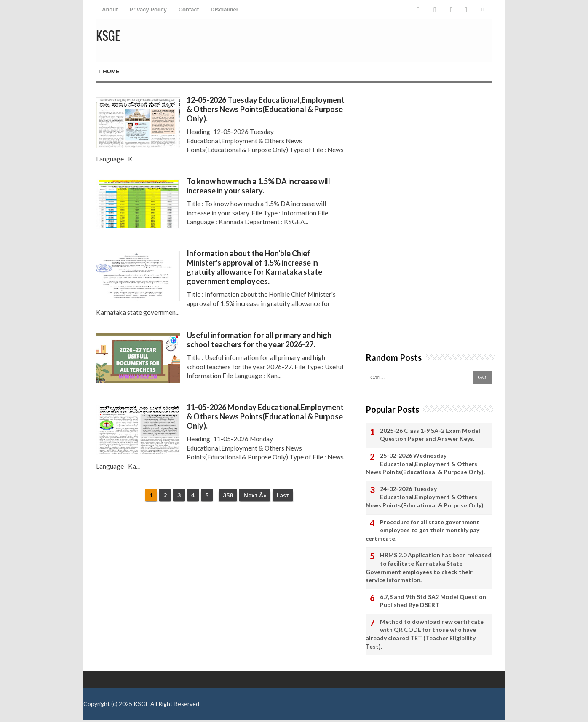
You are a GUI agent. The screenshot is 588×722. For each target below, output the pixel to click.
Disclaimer (225, 9)
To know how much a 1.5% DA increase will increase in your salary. (258, 186)
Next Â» (255, 495)
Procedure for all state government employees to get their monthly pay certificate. (422, 530)
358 (228, 495)
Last (283, 495)
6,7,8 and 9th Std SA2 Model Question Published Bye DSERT (433, 601)
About (110, 9)
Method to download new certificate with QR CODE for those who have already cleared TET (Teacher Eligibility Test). (425, 634)
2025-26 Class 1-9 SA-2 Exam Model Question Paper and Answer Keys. (430, 435)
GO (482, 378)
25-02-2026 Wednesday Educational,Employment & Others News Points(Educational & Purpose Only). (425, 464)
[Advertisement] (220, 574)
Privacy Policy (148, 9)
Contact (189, 9)
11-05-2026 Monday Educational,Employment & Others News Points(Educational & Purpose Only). (265, 416)
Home (109, 71)
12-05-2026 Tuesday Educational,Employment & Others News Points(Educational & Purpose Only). (266, 109)
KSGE (141, 704)
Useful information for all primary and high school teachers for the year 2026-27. (259, 340)
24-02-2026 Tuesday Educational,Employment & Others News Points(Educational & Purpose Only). (425, 497)
